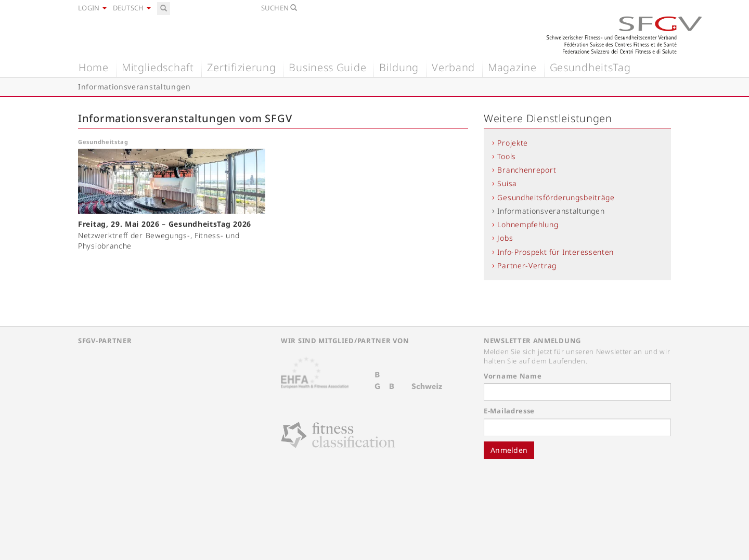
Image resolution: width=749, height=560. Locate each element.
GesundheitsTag (590, 67)
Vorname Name (513, 376)
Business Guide (327, 67)
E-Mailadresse (509, 411)
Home (94, 67)
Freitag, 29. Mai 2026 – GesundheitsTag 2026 (165, 224)
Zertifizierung (242, 67)
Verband (453, 67)
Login (92, 8)
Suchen (279, 8)
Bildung (399, 67)
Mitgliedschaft (158, 67)
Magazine (512, 67)
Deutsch (132, 8)
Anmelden (509, 450)
